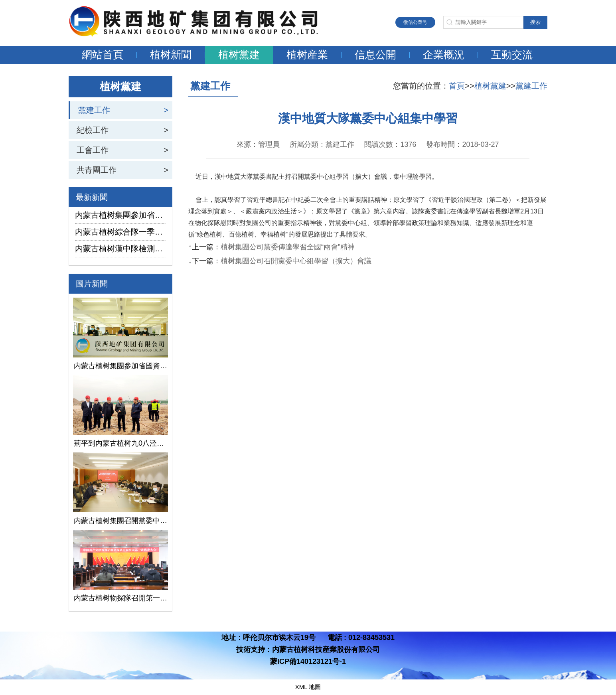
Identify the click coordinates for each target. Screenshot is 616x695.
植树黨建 (239, 55)
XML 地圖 (308, 687)
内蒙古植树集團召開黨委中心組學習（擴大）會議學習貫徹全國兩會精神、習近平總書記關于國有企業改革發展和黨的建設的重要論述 (120, 521)
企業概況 (444, 55)
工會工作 (93, 150)
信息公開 (375, 55)
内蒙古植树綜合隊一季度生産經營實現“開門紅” (120, 232)
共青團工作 (97, 170)
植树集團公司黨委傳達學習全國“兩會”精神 (288, 247)
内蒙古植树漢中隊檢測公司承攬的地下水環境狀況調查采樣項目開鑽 (120, 249)
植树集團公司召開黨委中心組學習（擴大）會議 (296, 261)
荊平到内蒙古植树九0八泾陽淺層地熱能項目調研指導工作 (120, 443)
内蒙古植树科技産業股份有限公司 (326, 650)
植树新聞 (171, 55)
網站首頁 (103, 55)
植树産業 (307, 55)
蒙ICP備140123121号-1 (308, 661)
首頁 (457, 86)
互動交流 (512, 55)
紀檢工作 (93, 130)
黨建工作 (94, 110)
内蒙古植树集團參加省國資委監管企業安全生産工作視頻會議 (120, 215)
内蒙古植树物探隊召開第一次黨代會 (120, 598)
